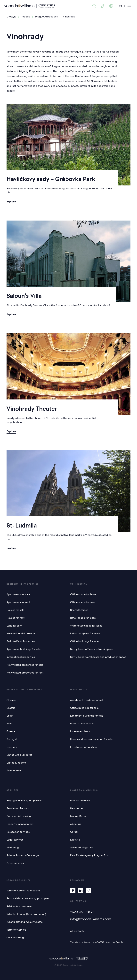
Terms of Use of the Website (23, 891)
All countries (14, 771)
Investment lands (80, 731)
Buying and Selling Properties (24, 801)
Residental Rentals (18, 808)
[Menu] (126, 6)
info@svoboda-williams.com (91, 919)
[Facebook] (73, 891)
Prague (26, 17)
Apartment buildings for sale (24, 649)
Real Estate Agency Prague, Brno (90, 855)
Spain (10, 716)
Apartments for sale (18, 594)
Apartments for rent (18, 602)
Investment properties (83, 747)
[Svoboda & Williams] (29, 6)
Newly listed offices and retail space (92, 649)
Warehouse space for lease (86, 626)
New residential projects (21, 634)
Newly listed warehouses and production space (98, 657)
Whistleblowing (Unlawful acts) (25, 922)
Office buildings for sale (84, 641)
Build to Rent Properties (21, 641)
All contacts (77, 931)
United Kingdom (16, 763)
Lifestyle (11, 17)
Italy (9, 724)
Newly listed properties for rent (25, 673)
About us (76, 824)
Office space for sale (83, 602)
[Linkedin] (81, 891)
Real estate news (80, 801)
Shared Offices (79, 610)
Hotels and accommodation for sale (91, 739)
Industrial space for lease (85, 634)
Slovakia (12, 700)
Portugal (12, 739)
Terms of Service (16, 930)
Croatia (11, 708)
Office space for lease (83, 594)
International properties (21, 657)
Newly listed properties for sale (25, 665)
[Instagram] (89, 891)
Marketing (13, 848)
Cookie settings (16, 938)
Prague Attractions (46, 17)
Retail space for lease (83, 618)
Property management (20, 824)
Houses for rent (16, 618)
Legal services (15, 840)
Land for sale (14, 626)
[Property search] (94, 6)
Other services (15, 863)
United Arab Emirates (19, 755)
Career (74, 832)
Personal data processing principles (28, 898)
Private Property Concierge (23, 855)
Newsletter (77, 808)
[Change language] (111, 6)
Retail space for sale (82, 724)
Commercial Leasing (19, 816)
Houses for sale (15, 610)
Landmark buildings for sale (87, 716)
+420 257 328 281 (83, 912)
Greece (11, 731)
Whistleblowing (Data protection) (26, 914)
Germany (12, 747)
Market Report (79, 816)
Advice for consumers (19, 906)
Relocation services (18, 832)
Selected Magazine (82, 848)
